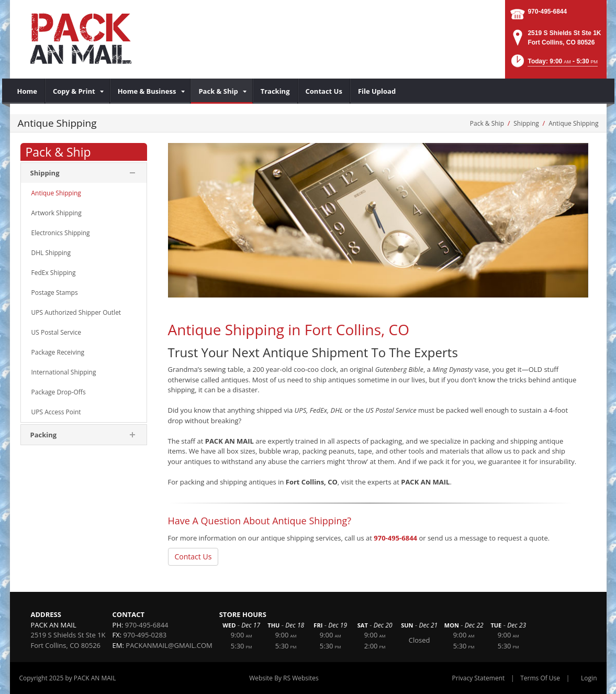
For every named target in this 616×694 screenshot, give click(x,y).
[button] (553, 64)
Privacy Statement (479, 678)
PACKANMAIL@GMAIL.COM (169, 645)
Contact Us (193, 557)
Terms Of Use (540, 678)
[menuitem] (27, 91)
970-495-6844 (547, 12)
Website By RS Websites (284, 678)
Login (589, 678)
